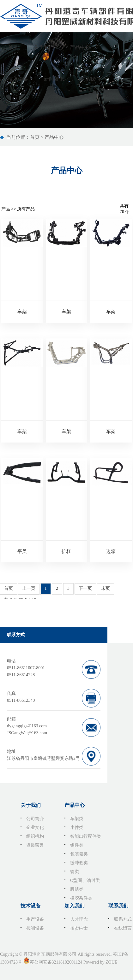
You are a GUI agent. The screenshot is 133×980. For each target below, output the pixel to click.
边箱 (111, 551)
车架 (22, 312)
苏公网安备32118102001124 (56, 962)
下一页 (85, 588)
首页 (35, 137)
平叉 (22, 551)
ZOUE (111, 962)
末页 (106, 588)
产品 (6, 209)
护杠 (66, 551)
